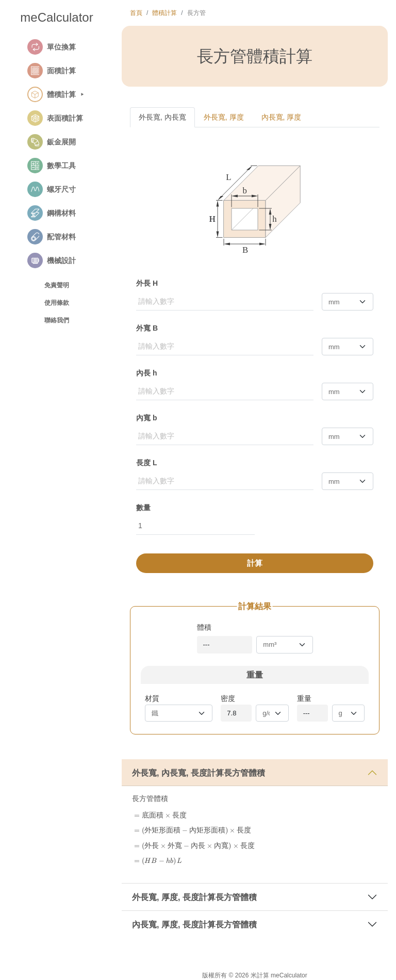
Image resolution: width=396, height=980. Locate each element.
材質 (152, 698)
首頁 (136, 13)
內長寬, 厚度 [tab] (282, 117)
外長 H (147, 283)
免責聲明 (57, 285)
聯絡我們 (57, 320)
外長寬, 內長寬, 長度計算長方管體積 (199, 773)
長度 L (146, 463)
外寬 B (147, 328)
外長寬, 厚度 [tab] (224, 117)
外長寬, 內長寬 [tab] (162, 117)
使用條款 (57, 303)
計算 (255, 563)
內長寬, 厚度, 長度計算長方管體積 (194, 925)
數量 (143, 508)
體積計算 (164, 13)
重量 (304, 698)
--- (207, 644)
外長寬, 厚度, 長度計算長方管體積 (194, 897)
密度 (228, 698)
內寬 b (146, 418)
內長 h (146, 373)
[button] (68, 47)
